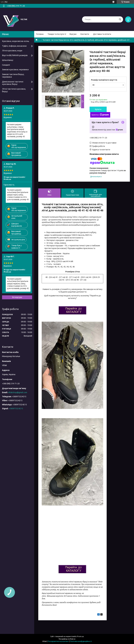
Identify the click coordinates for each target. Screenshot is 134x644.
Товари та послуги (56, 34)
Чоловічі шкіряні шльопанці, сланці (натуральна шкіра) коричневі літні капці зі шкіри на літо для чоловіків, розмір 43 (17, 130)
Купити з (100, 115)
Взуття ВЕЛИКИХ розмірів (15, 55)
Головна (40, 34)
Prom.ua (80, 636)
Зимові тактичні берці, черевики (13, 76)
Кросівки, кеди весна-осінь (16, 41)
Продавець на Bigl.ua (67, 639)
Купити (98, 109)
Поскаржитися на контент (58, 641)
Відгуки (73, 34)
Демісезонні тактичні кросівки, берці (13, 83)
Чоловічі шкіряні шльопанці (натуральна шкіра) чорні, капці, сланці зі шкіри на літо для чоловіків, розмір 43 (18, 195)
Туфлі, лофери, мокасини (14, 46)
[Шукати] (120, 19)
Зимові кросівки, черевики (15, 69)
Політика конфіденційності (81, 641)
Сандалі (6, 65)
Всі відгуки (17, 297)
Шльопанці (8, 60)
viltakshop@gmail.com (18, 392)
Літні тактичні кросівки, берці (14, 90)
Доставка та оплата (102, 34)
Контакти (85, 34)
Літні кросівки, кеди (12, 51)
